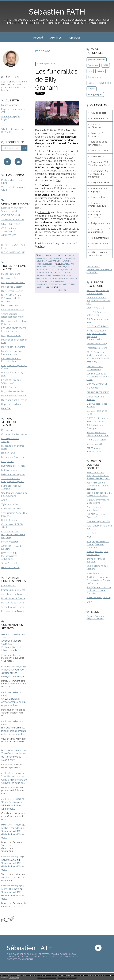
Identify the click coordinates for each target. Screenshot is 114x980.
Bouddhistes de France (13, 598)
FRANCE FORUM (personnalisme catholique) (9, 556)
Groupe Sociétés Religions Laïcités (95, 617)
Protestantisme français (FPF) (14, 374)
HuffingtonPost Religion (13, 466)
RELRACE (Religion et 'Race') (97, 412)
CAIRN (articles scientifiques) (9, 230)
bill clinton (57, 270)
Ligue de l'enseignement (14, 396)
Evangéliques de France (13, 590)
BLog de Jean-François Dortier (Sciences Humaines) (98, 544)
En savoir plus (14, 978)
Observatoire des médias (14, 434)
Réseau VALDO (94, 444)
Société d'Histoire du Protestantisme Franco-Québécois (98, 580)
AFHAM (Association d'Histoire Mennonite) (98, 434)
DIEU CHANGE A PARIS (98, 326)
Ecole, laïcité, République (96, 135)
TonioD (6, 753)
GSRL (106, 65)
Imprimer (60, 290)
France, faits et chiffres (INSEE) (13, 447)
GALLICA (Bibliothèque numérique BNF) (98, 292)
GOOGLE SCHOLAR (11, 215)
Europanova (7, 461)
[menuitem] (38, 37)
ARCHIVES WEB (9, 235)
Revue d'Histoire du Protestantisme (11, 360)
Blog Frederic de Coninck (14, 347)
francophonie (95, 77)
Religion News (8, 453)
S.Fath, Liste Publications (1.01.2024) (14, 131)
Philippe (6, 670)
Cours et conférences (95, 126)
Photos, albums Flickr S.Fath (12, 181)
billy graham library (55, 281)
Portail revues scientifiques (94, 509)
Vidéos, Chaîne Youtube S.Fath (13, 188)
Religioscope (8, 430)
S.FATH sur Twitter (10, 224)
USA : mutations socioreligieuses (98, 254)
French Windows (10, 305)
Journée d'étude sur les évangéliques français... (14, 673)
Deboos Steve (9, 641)
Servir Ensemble (10, 563)
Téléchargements (100, 238)
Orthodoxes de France (13, 607)
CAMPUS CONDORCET (98, 384)
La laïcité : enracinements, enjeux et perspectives (14, 702)
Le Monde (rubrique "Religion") (11, 487)
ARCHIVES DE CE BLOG (13, 219)
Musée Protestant (11, 274)
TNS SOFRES (93, 533)
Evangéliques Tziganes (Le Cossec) (14, 367)
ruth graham (51, 278)
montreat (63, 278)
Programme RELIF (100, 182)
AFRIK (4, 500)
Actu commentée (100, 118)
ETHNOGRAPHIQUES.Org (99, 597)
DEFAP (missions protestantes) (95, 368)
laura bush (50, 273)
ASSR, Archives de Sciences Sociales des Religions (98, 485)
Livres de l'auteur (100, 151)
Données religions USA (98, 521)
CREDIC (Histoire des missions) (97, 405)
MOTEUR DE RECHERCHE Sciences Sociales (14, 210)
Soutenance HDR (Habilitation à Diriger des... (12, 805)
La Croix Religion (9, 470)
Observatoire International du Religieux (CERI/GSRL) (99, 269)
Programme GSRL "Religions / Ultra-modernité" (99, 174)
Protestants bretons (97, 348)
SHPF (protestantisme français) (98, 321)
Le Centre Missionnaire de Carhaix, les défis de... (14, 780)
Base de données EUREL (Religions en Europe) (99, 494)
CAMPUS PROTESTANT (98, 392)
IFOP (89, 537)
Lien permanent (45, 255)
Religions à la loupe (46, 261)
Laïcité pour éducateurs (13, 457)
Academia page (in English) (10, 118)
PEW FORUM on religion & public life (99, 527)
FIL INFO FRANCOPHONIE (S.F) (14, 246)
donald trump (63, 273)
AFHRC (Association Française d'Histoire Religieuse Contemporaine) (96, 335)
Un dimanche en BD (98, 245)
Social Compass (94, 573)
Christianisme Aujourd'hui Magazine (14, 514)
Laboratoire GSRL (95, 308)
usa (68, 267)
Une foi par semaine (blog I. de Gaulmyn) (14, 494)
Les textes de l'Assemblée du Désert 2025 (14, 757)
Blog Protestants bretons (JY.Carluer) (14, 322)
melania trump (44, 276)
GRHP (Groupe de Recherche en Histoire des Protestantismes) (98, 355)
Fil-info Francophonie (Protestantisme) (12, 353)
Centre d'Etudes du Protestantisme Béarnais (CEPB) (99, 376)
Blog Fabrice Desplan (12, 287)
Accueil (38, 38)
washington (42, 284)
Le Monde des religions (13, 474)
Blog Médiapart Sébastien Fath (14, 341)
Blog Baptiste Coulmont (13, 282)
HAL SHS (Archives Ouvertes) (96, 516)
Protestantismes (100, 197)
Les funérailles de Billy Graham (56, 79)
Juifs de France (9, 586)
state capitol (55, 284)
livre (90, 71)
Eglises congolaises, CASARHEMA (11, 381)
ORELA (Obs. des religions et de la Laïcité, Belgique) (13, 534)
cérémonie (44, 212)
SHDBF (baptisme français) (95, 398)
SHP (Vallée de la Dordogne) (95, 427)
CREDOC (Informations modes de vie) (98, 501)
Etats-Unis (93, 65)
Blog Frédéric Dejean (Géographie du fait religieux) (12, 298)
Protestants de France (13, 611)
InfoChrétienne (9, 387)
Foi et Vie (6, 408)
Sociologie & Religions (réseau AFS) (97, 553)
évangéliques (59, 267)
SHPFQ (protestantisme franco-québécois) (98, 420)
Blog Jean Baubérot (11, 335)
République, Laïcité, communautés (99, 230)
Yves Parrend (9, 776)
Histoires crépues (10, 567)
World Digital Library (96, 440)
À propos (75, 38)
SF (3, 699)
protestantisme (44, 267)
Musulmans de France (13, 603)
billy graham (67, 264)
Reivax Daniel (9, 860)
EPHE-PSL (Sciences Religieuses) (96, 313)
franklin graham (60, 276)
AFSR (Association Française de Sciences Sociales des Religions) (98, 475)
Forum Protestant (10, 542)
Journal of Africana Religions (96, 560)
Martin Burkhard (10, 889)
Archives (56, 38)
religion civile (43, 270)
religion (92, 89)
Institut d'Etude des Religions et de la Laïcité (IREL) (98, 300)
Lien (37, 243)
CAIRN (90, 602)
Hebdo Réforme (9, 520)
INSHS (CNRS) (93, 388)
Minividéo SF (97, 156)
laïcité (91, 83)
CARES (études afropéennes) (94, 450)
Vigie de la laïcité (9, 504)
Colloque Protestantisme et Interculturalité (11, 647)
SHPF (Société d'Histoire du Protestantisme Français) (99, 590)
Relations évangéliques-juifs (97, 204)
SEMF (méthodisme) (97, 343)
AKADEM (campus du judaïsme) (12, 547)
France (101, 71)
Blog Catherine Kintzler (13, 391)
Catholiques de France (13, 594)
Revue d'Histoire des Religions (97, 567)
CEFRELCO (92, 362)
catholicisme (105, 83)
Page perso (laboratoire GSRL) (13, 111)
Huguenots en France (12, 404)
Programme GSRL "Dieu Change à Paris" (99, 164)
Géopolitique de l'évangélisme (98, 143)
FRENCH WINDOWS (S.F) (13, 252)
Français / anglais (10, 105)
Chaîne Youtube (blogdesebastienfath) (12, 315)
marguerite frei (9, 728)
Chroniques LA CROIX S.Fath (12, 526)
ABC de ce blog (99, 113)
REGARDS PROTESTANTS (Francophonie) (14, 330)
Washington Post (45, 195)
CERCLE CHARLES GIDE (13, 310)
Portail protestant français (10, 440)
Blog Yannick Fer (9, 278)
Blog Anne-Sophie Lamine (14, 400)
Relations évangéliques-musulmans (95, 214)
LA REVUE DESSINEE (11, 509)
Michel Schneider (11, 828)
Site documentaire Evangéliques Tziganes (13, 480)
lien (58, 180)
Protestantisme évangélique (62, 258)
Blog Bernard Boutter (12, 291)
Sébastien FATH (57, 12)
